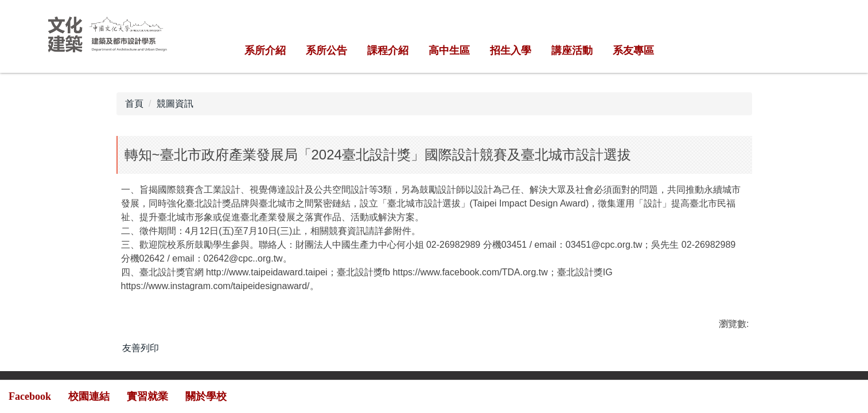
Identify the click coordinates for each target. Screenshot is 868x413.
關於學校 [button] (206, 396)
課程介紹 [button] (388, 50)
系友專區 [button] (633, 50)
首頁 (134, 104)
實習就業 (147, 396)
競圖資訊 (175, 104)
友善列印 (141, 348)
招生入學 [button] (511, 50)
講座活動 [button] (572, 50)
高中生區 (449, 50)
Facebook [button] (30, 396)
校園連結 (89, 396)
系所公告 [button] (326, 50)
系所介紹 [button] (265, 50)
